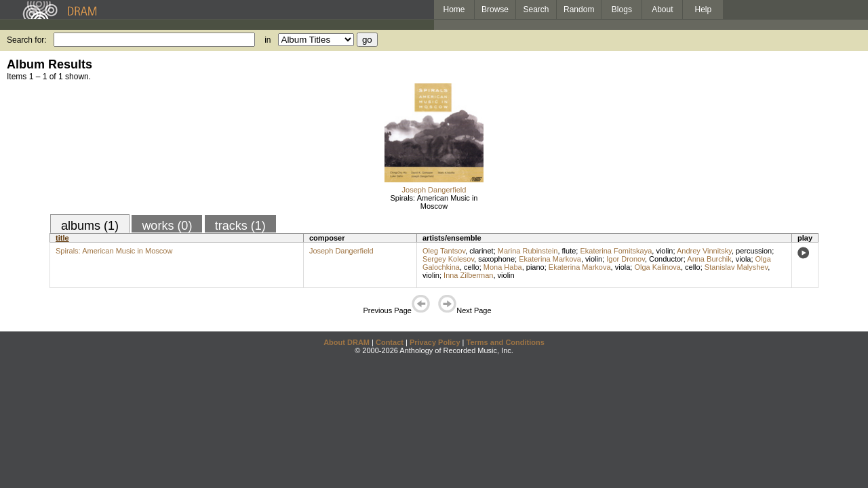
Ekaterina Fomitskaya (616, 251)
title (62, 238)
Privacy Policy (435, 342)
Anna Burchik (709, 259)
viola (744, 259)
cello (472, 267)
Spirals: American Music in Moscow (434, 202)
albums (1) (90, 226)
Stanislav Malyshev (736, 267)
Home (454, 9)
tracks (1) (240, 226)
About (662, 9)
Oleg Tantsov (444, 251)
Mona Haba (503, 267)
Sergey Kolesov (448, 259)
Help (704, 9)
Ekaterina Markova (550, 259)
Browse (495, 9)
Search (536, 9)
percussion (754, 251)
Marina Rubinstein (528, 251)
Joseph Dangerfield (434, 190)
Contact (390, 342)
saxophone (496, 259)
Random (579, 9)
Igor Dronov (626, 259)
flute (569, 251)
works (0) (167, 226)
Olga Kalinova (657, 267)
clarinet (481, 251)
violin (664, 251)
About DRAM (347, 342)
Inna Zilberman (468, 275)
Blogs (622, 9)
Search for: (27, 40)
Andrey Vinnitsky (704, 251)
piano (535, 267)
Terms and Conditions (506, 342)
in (268, 40)
